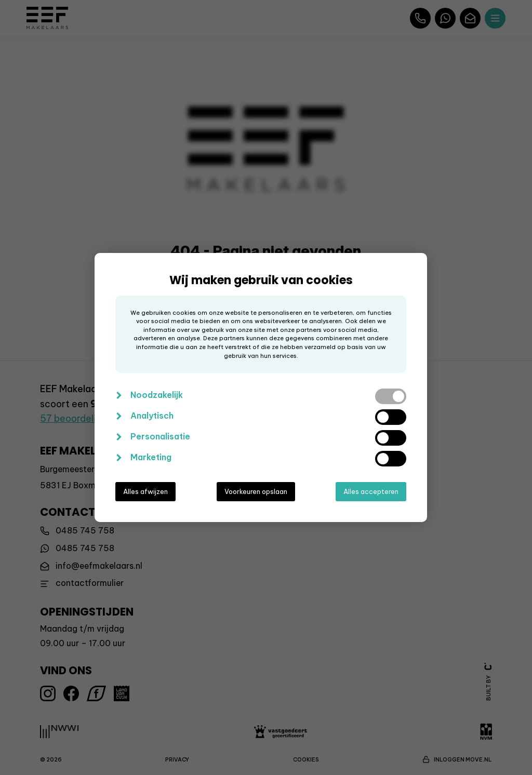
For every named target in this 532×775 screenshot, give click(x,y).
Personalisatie (160, 436)
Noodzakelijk (157, 395)
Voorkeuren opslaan (256, 491)
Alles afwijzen (145, 491)
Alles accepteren (371, 491)
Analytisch (152, 416)
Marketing (151, 457)
